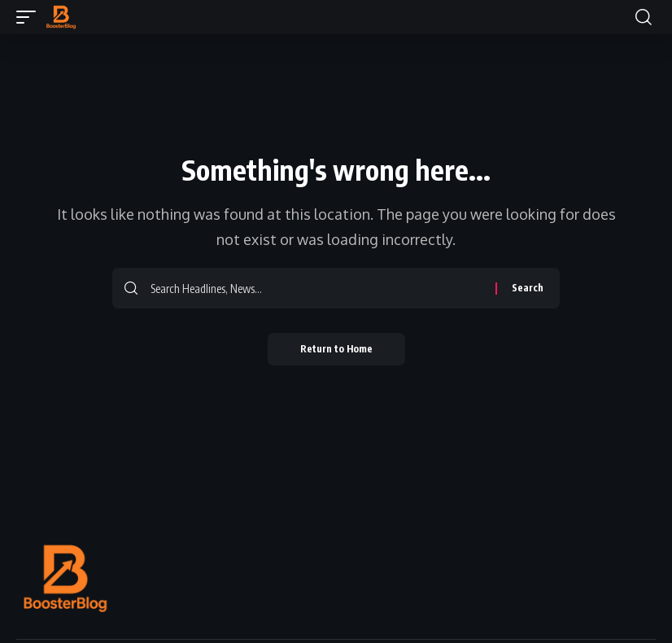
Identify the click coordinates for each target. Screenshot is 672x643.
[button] (30, 17)
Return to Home (336, 349)
